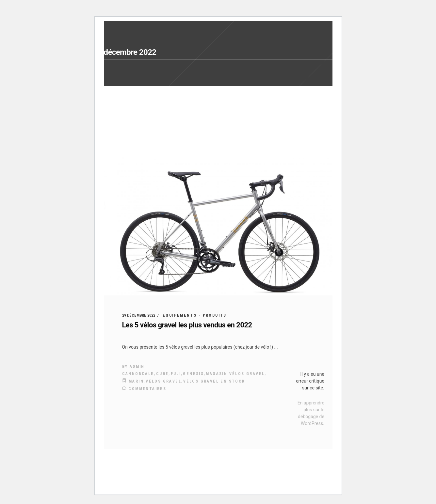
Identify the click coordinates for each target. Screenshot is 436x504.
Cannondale (138, 374)
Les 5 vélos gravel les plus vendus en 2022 (187, 325)
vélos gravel (163, 381)
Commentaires (144, 389)
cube (162, 374)
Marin (136, 381)
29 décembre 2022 (139, 315)
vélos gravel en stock (214, 381)
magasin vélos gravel (235, 374)
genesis (193, 374)
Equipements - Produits (195, 315)
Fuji (176, 374)
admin (137, 367)
